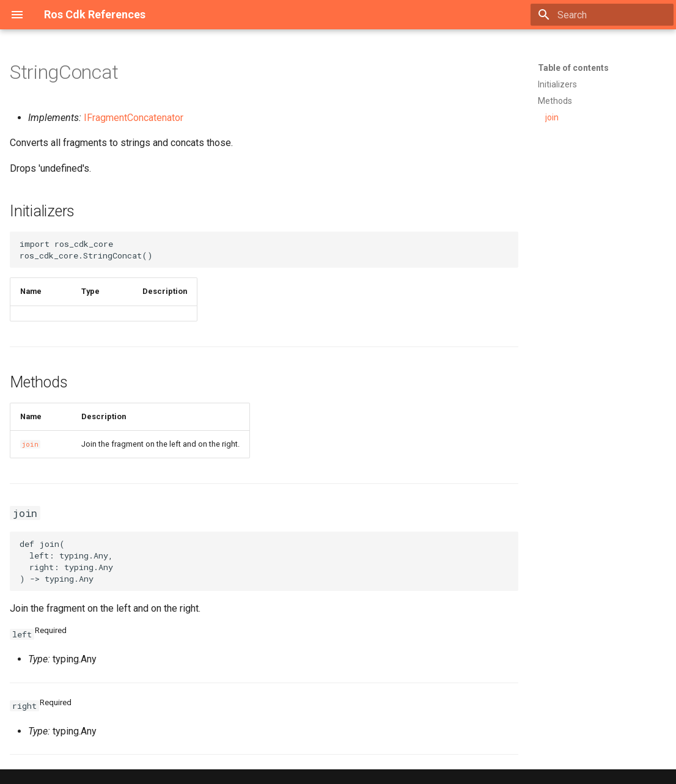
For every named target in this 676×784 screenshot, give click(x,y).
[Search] (602, 15)
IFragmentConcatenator (134, 118)
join (30, 444)
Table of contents (573, 68)
